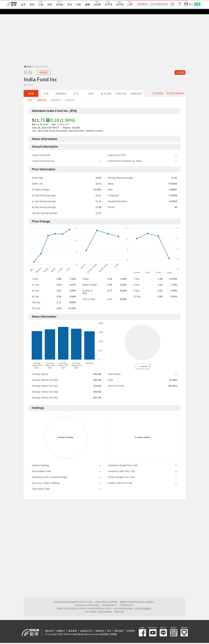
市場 (31, 88)
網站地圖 (119, 626)
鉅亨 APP (174, 628)
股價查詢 (56, 95)
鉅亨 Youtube (153, 628)
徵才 (109, 626)
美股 (28, 61)
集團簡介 (61, 626)
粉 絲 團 (142, 628)
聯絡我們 (100, 626)
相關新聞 (136, 88)
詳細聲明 (147, 603)
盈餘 (91, 88)
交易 (46, 88)
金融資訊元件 (86, 626)
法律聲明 (130, 626)
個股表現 (42, 95)
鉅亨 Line (163, 628)
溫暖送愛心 (184, 628)
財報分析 (121, 88)
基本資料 (106, 88)
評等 (76, 88)
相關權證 (61, 88)
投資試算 (70, 95)
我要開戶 (44, 67)
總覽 (30, 95)
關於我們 (49, 626)
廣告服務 (72, 626)
